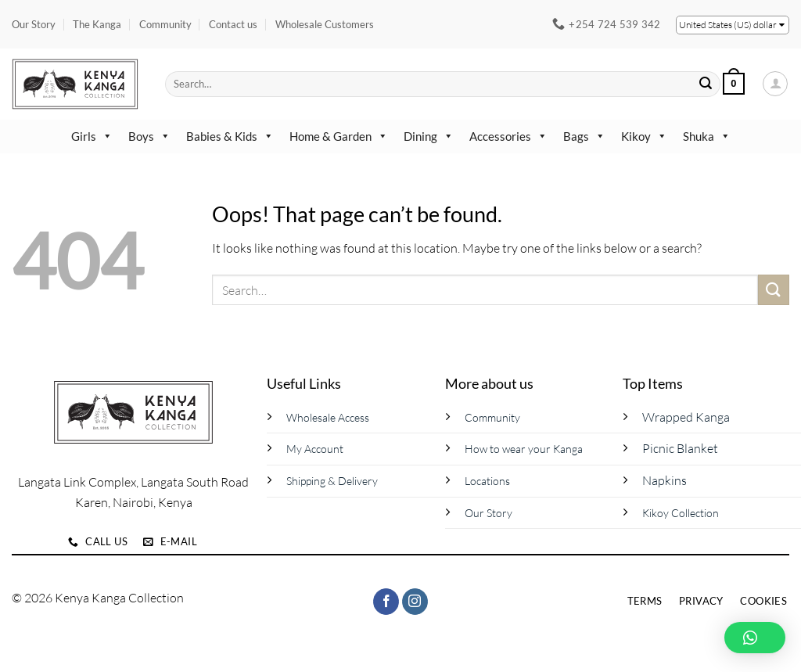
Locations (487, 481)
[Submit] (706, 84)
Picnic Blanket (680, 448)
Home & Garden (339, 136)
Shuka (707, 136)
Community (165, 24)
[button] (734, 84)
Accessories (508, 136)
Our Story (34, 24)
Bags (584, 136)
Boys (149, 136)
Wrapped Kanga (686, 417)
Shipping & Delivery (332, 481)
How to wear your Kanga (524, 449)
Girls (92, 136)
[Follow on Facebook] (386, 602)
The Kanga (97, 24)
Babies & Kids (230, 136)
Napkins (665, 480)
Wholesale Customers (325, 24)
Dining (429, 136)
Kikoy (644, 136)
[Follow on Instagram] (415, 602)
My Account (315, 449)
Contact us (233, 24)
